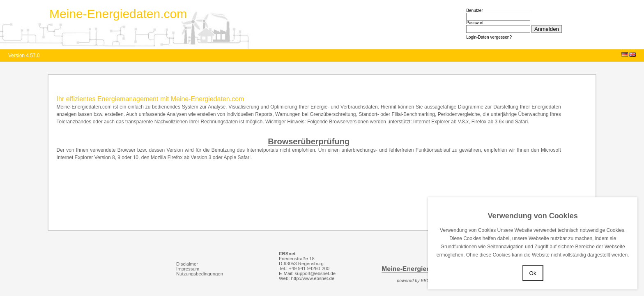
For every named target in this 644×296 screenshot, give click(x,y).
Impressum (188, 269)
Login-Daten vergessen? (489, 37)
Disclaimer (187, 264)
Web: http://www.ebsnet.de (307, 278)
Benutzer (475, 10)
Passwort (475, 23)
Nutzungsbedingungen (200, 274)
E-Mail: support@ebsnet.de (307, 273)
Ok (533, 273)
